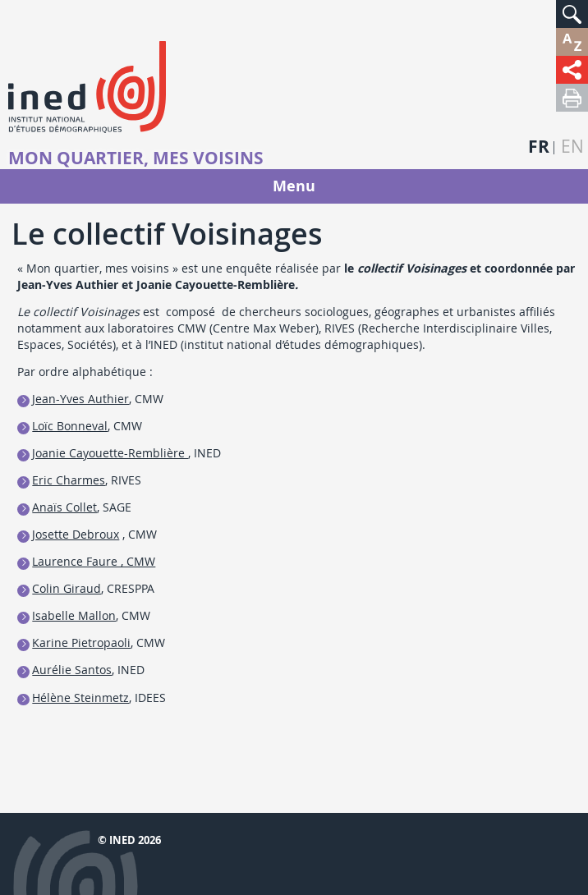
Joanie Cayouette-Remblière (110, 453)
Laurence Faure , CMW (94, 561)
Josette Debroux (76, 534)
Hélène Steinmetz (80, 698)
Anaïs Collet (64, 507)
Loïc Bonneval (70, 426)
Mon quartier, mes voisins (136, 158)
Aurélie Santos (72, 670)
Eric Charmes (69, 480)
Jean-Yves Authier (80, 399)
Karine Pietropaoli (81, 643)
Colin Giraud (67, 588)
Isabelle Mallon (74, 615)
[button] (572, 14)
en (572, 147)
